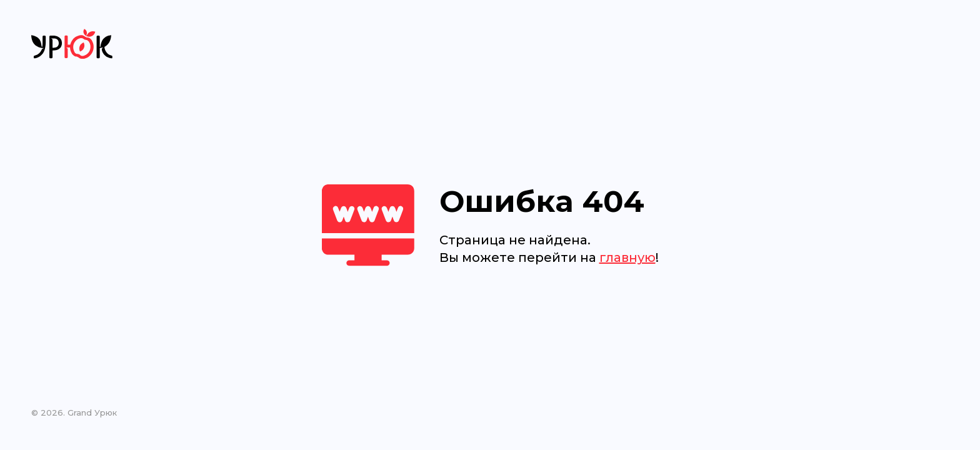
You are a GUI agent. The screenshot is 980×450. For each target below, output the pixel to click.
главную (627, 257)
